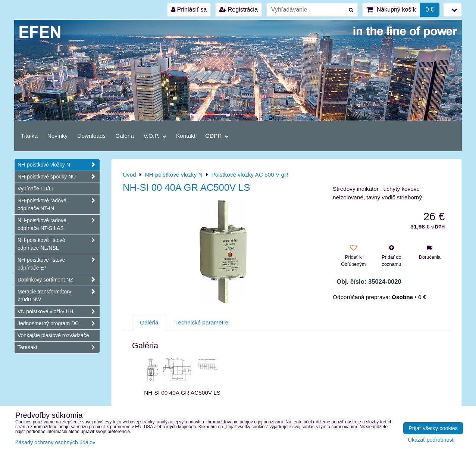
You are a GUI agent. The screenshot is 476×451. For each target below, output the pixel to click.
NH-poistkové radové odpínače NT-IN (59, 205)
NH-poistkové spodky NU (59, 177)
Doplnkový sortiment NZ (59, 280)
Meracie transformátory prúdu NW (59, 296)
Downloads (91, 136)
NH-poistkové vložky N (59, 165)
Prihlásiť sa (189, 10)
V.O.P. (155, 136)
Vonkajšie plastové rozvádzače (53, 335)
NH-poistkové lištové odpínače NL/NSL (59, 244)
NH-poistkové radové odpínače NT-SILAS (59, 224)
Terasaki (59, 347)
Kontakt (186, 136)
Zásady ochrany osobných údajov (55, 442)
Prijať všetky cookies (433, 428)
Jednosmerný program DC (59, 324)
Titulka (29, 136)
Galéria (125, 136)
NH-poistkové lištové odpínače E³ (59, 264)
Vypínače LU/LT (36, 189)
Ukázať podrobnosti (431, 440)
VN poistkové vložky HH (59, 312)
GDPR (217, 136)
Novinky (58, 136)
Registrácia (238, 10)
